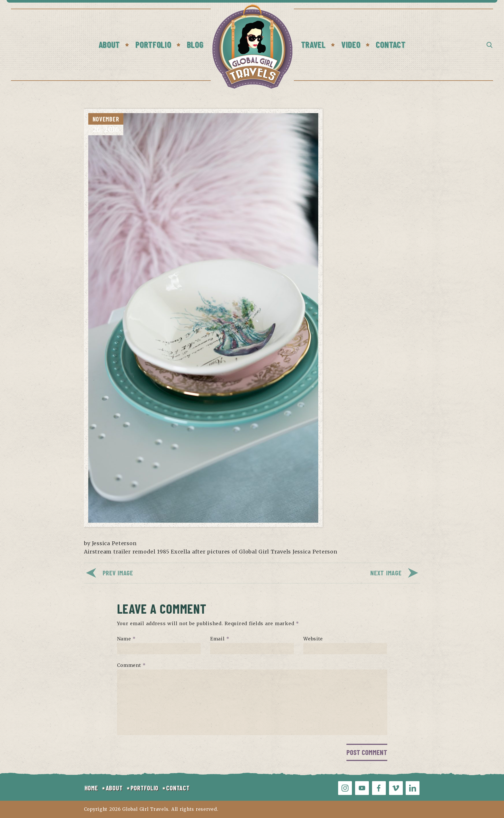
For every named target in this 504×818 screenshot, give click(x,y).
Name (126, 639)
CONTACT (178, 788)
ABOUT (114, 788)
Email (220, 639)
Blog (195, 44)
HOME (91, 788)
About (109, 44)
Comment (132, 665)
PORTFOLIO (144, 788)
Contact (391, 44)
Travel (313, 44)
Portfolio (153, 44)
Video (351, 44)
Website (313, 639)
